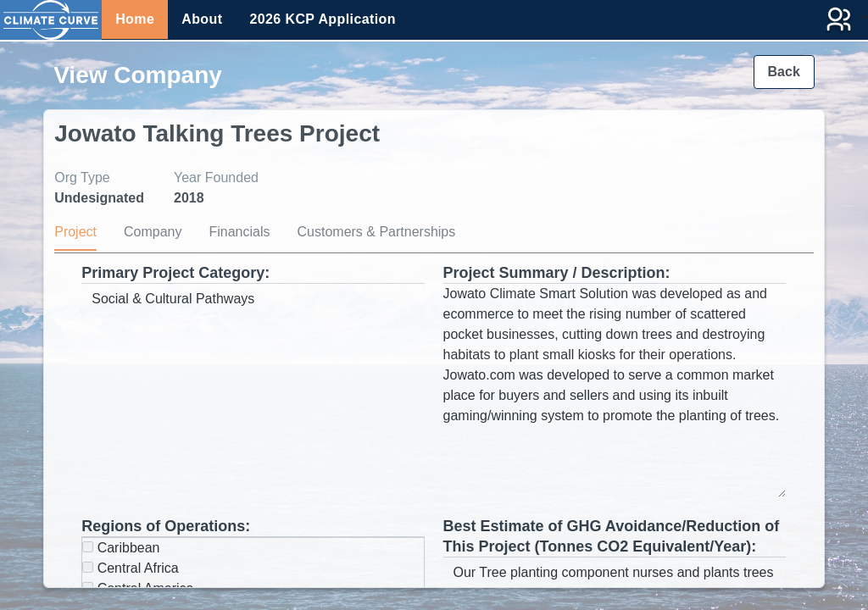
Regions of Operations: (166, 526)
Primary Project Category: (175, 273)
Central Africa (130, 568)
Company (153, 232)
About (202, 19)
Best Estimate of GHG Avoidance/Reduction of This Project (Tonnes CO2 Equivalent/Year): (612, 536)
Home (135, 19)
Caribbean (121, 548)
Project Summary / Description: (557, 273)
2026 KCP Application (323, 19)
